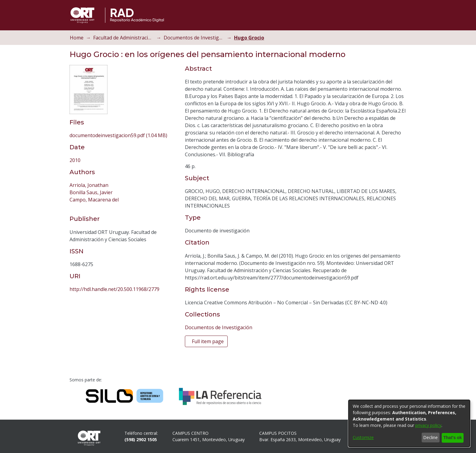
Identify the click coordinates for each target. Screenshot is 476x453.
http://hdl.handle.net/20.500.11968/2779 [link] (114, 289)
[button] (394, 15)
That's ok (452, 438)
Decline (429, 438)
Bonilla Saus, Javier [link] (91, 192)
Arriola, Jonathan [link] (89, 185)
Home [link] (77, 38)
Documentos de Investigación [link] (194, 38)
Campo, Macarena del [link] (94, 200)
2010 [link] (75, 160)
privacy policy (428, 426)
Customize (363, 438)
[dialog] (409, 424)
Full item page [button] (208, 341)
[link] (118, 135)
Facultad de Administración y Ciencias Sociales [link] (124, 38)
